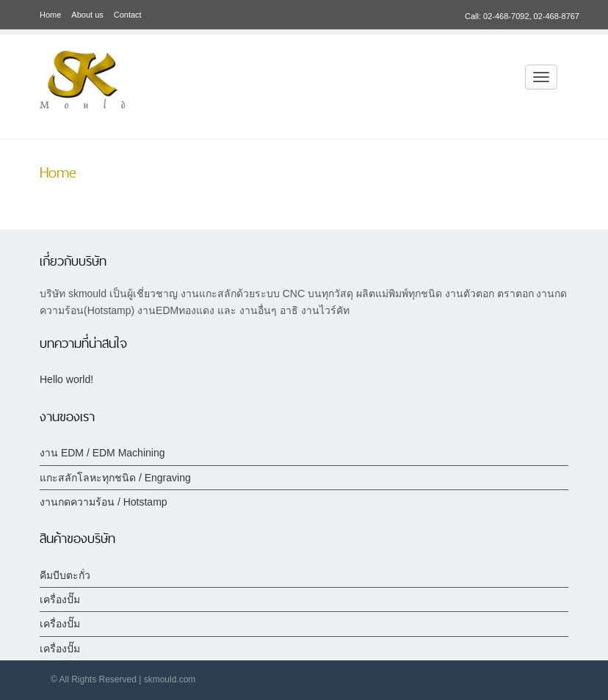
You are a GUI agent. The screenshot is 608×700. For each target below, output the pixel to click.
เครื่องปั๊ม (60, 599)
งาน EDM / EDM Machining (102, 453)
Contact (128, 15)
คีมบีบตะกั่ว (65, 575)
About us (87, 15)
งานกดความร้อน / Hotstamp (104, 502)
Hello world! (66, 379)
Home (50, 15)
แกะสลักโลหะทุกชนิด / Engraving (115, 478)
